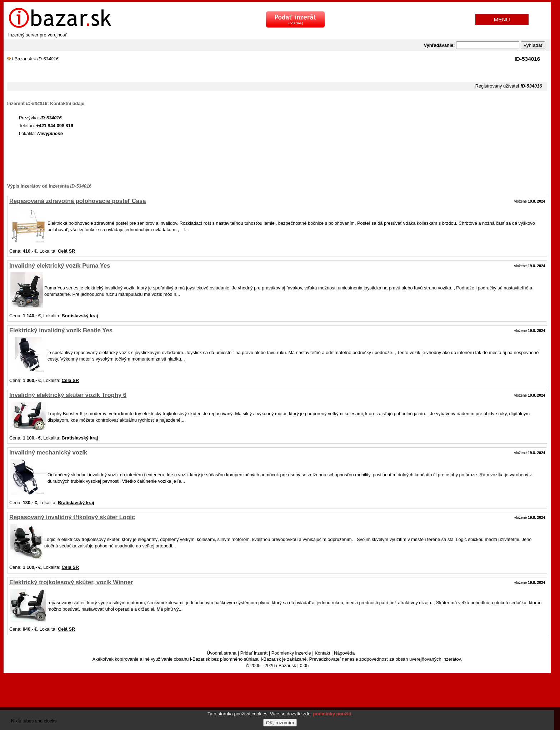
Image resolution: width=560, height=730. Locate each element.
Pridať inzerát (254, 653)
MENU (502, 19)
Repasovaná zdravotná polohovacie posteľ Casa (77, 201)
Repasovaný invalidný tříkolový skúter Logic (72, 517)
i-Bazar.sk (22, 59)
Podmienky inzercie (291, 653)
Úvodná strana (222, 653)
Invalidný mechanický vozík (48, 453)
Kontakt (322, 653)
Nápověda (344, 653)
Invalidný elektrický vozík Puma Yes (60, 266)
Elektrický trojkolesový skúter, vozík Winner (71, 582)
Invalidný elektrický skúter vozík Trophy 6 (68, 395)
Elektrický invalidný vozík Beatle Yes (61, 330)
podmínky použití (332, 714)
